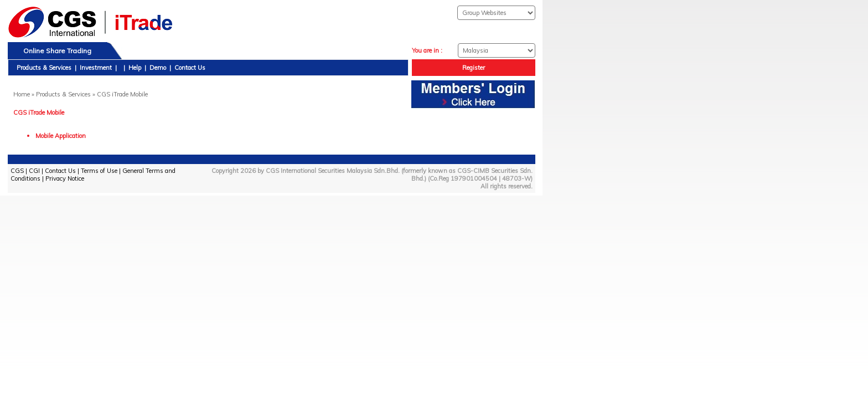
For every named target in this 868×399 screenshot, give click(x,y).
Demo (158, 68)
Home (22, 94)
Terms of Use (99, 171)
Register (474, 68)
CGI (34, 171)
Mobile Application (61, 136)
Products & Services (44, 68)
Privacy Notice (65, 178)
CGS (17, 171)
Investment (96, 68)
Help (135, 68)
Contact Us (190, 68)
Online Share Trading (57, 51)
